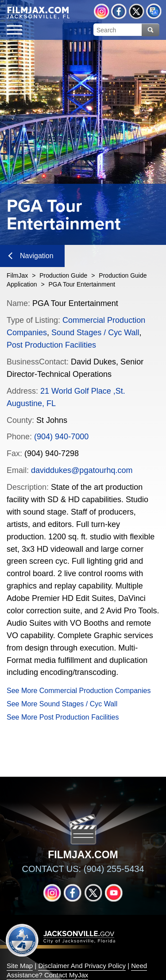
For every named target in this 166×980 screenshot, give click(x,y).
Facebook (119, 11)
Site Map (20, 966)
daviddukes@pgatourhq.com (82, 470)
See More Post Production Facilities (63, 717)
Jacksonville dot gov (61, 940)
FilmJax (17, 275)
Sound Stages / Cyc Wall (95, 333)
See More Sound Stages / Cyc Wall (62, 704)
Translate (154, 11)
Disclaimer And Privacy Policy (82, 966)
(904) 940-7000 (61, 437)
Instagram (102, 11)
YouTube (114, 893)
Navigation (31, 256)
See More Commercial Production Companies (79, 691)
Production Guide (63, 275)
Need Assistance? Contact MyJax (77, 970)
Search (151, 30)
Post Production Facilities (51, 345)
